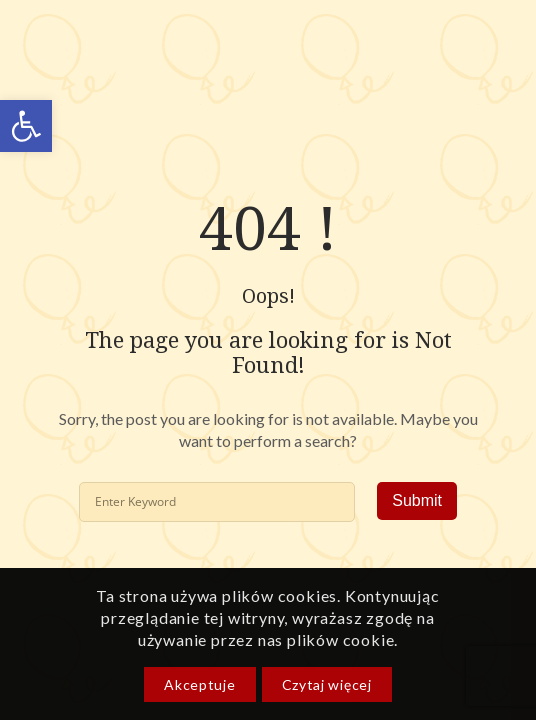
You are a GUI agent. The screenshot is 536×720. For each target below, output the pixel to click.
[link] (26, 126)
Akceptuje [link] (199, 684)
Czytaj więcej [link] (327, 684)
